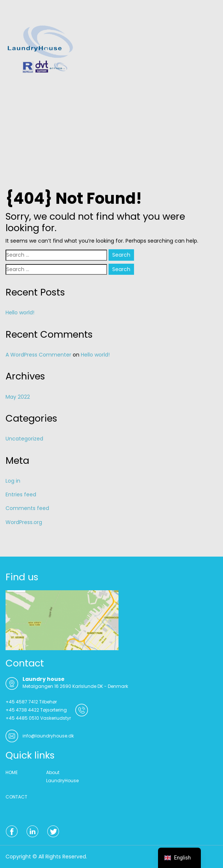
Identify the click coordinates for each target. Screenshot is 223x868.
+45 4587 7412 (22, 702)
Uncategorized (24, 439)
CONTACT (16, 797)
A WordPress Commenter (38, 355)
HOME (12, 772)
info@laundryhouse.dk (48, 736)
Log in (13, 481)
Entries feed (21, 494)
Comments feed (27, 508)
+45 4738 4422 (22, 710)
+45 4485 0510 (22, 718)
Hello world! (20, 313)
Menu (13, 13)
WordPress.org (24, 522)
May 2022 (18, 397)
